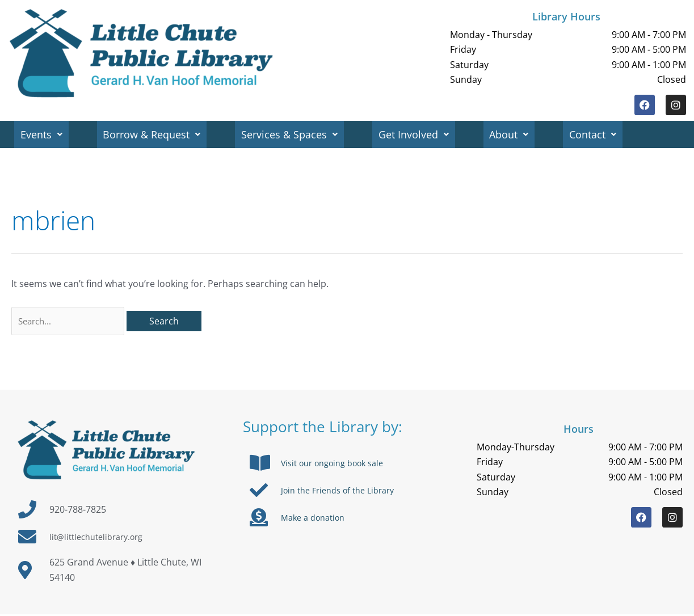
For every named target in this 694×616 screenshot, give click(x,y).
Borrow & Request (154, 134)
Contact (600, 134)
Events (42, 134)
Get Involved (418, 134)
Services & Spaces (293, 134)
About (515, 134)
